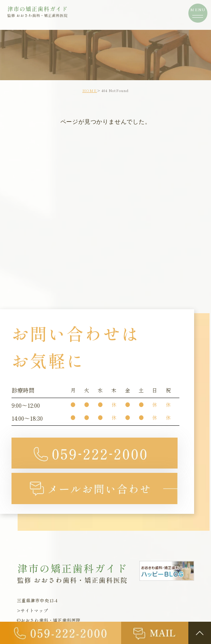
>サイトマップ (33, 611)
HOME (90, 90)
